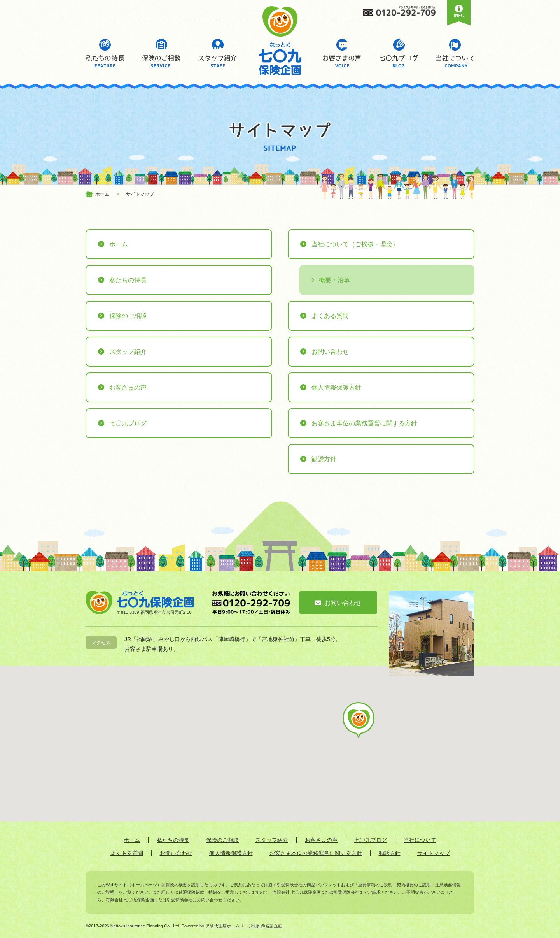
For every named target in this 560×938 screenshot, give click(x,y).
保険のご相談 (161, 54)
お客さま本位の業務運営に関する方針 (364, 423)
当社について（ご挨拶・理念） (355, 244)
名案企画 (274, 926)
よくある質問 (330, 316)
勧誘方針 (324, 459)
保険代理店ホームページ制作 (233, 926)
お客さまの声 (342, 54)
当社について (455, 54)
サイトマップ (434, 853)
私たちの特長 (105, 54)
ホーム (119, 244)
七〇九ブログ (399, 54)
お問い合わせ (330, 352)
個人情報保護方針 (336, 387)
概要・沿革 (334, 280)
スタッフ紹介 (218, 54)
